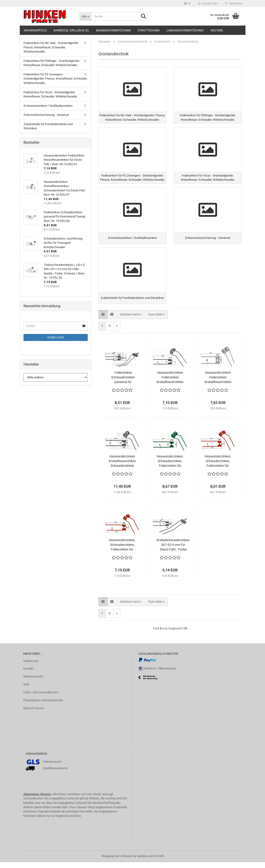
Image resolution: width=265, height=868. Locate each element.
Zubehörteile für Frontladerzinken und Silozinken (48, 126)
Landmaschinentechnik (185, 30)
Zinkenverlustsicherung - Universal (46, 115)
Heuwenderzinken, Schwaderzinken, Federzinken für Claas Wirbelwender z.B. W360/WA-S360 (218, 467)
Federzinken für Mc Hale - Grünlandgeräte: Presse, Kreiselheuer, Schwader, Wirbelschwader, (51, 47)
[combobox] (131, 320)
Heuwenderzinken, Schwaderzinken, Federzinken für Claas (170, 467)
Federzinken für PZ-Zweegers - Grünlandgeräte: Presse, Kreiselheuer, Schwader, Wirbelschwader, (55, 79)
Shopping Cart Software (117, 862)
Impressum (31, 667)
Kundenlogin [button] (208, 3)
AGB (26, 690)
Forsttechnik (149, 30)
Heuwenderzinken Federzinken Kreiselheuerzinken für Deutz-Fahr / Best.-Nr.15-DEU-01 (170, 384)
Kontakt (28, 675)
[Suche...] (85, 16)
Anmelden (56, 337)
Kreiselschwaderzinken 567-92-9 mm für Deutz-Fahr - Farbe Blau (173, 551)
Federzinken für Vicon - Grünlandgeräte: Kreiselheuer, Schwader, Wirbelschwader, (50, 94)
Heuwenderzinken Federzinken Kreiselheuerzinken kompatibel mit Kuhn (218, 384)
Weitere (217, 30)
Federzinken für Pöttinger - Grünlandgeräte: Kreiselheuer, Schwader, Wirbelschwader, (52, 63)
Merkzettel (233, 3)
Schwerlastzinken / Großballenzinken (48, 106)
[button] (188, 3)
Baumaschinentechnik (114, 30)
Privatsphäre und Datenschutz (43, 706)
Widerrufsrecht (33, 683)
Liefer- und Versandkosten (41, 698)
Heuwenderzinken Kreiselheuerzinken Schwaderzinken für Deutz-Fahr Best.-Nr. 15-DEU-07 (122, 467)
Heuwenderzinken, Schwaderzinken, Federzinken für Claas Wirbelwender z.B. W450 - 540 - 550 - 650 (122, 551)
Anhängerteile (35, 30)
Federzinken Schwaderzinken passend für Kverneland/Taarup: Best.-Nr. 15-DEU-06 (123, 384)
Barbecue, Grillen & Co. (71, 30)
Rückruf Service (34, 714)
